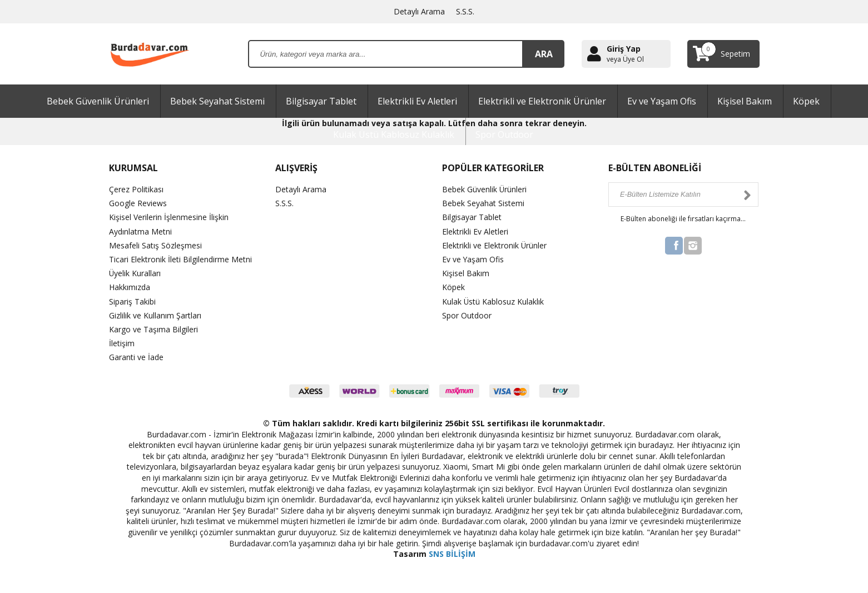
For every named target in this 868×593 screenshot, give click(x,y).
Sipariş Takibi (132, 302)
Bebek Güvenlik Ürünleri (98, 101)
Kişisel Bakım (745, 101)
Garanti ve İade (136, 357)
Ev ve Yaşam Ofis (662, 101)
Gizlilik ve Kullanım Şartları (155, 315)
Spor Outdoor (504, 134)
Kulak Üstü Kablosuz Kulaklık (394, 134)
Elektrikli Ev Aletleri (417, 101)
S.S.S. (465, 11)
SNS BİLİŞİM (452, 554)
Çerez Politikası (136, 189)
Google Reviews (138, 203)
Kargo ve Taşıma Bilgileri (153, 329)
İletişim (122, 343)
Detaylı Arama (419, 11)
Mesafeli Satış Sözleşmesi (155, 245)
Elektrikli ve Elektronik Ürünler (542, 101)
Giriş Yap (624, 49)
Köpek (806, 101)
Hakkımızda (130, 287)
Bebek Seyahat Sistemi (217, 101)
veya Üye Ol (625, 59)
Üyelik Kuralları (135, 273)
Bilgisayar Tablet (321, 101)
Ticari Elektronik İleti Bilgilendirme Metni (180, 259)
